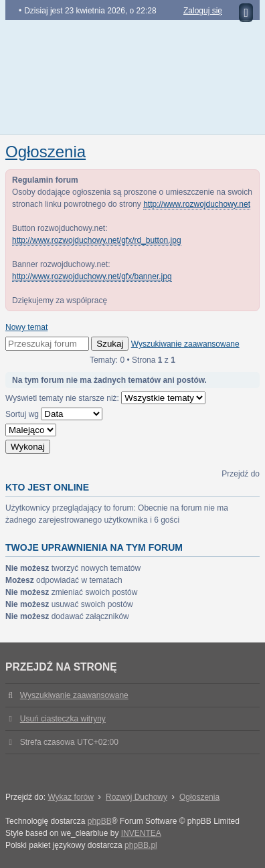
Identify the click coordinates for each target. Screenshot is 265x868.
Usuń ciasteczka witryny (63, 719)
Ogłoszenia (46, 152)
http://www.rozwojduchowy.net (197, 204)
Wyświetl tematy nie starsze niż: (105, 398)
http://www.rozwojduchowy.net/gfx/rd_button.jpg (97, 240)
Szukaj (110, 344)
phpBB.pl (141, 845)
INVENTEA (141, 833)
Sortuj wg (54, 414)
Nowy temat (26, 327)
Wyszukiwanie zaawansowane (185, 344)
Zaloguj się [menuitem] (203, 11)
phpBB (100, 821)
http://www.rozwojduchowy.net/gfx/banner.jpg (92, 276)
